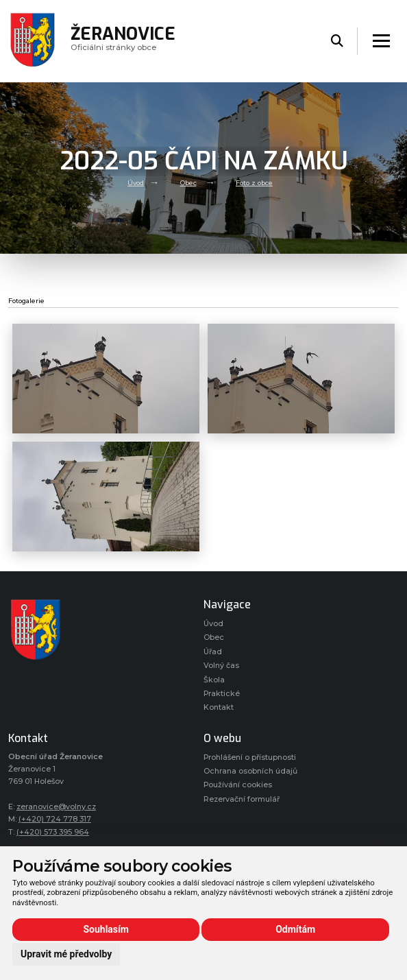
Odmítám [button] (295, 929)
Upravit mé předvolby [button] (66, 954)
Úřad (213, 652)
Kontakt (219, 707)
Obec (188, 183)
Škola (214, 680)
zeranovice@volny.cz (56, 807)
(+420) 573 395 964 (53, 832)
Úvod (136, 183)
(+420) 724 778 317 (55, 819)
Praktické (222, 694)
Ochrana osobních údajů (250, 771)
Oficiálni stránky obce (123, 41)
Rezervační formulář (242, 799)
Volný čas (221, 666)
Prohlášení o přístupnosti (250, 757)
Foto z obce (254, 183)
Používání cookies (238, 785)
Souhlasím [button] (106, 929)
